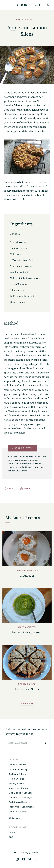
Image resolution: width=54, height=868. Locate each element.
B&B (11, 837)
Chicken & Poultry (18, 769)
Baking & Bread (17, 783)
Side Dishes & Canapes (21, 793)
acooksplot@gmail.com (27, 852)
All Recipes (14, 818)
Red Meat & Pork (17, 774)
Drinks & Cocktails (18, 812)
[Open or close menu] (5, 5)
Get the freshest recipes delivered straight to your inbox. (27, 732)
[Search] (49, 5)
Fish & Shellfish (17, 779)
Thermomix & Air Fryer (20, 798)
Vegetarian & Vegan (19, 788)
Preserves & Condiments (22, 807)
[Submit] (45, 743)
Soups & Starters (17, 765)
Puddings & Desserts (20, 802)
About (12, 832)
